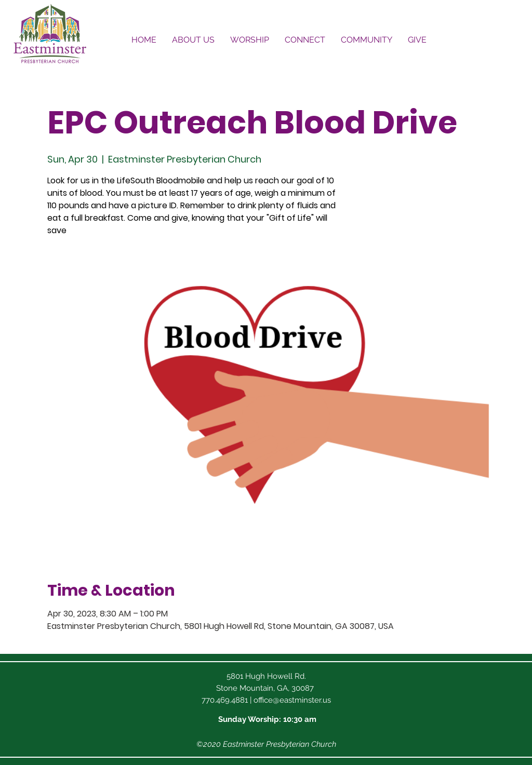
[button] (193, 40)
